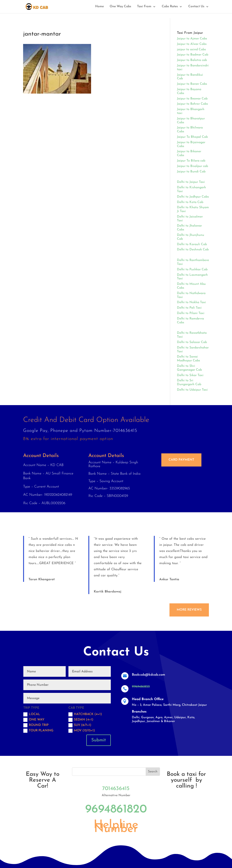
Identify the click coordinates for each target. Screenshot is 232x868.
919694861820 (141, 687)
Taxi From (144, 7)
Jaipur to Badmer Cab (193, 55)
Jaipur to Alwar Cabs (192, 44)
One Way (34, 720)
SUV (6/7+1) (80, 725)
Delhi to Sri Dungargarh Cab (189, 382)
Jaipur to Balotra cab (192, 60)
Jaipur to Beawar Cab (192, 99)
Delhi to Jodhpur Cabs (193, 197)
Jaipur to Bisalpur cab (192, 166)
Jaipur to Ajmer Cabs (192, 39)
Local (32, 714)
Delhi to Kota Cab (190, 202)
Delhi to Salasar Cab (192, 342)
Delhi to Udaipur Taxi (192, 390)
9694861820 (116, 810)
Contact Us (196, 7)
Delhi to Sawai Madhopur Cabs (188, 359)
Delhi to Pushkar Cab (192, 270)
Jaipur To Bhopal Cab (192, 137)
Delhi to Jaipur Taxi (191, 182)
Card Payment (181, 460)
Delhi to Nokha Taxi (191, 302)
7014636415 (116, 789)
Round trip (36, 725)
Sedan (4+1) (81, 720)
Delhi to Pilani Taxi (191, 313)
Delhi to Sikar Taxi (190, 375)
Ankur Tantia (169, 579)
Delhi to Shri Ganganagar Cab (189, 368)
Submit (99, 740)
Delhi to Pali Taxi (189, 308)
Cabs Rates (170, 7)
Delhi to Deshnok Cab (193, 250)
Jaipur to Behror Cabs (192, 104)
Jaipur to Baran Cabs (192, 84)
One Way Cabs (120, 7)
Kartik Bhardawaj (108, 592)
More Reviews (189, 610)
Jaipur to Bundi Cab (191, 172)
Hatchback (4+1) (85, 714)
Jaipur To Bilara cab (191, 161)
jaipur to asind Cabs (191, 50)
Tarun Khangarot (42, 579)
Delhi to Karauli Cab (192, 244)
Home (99, 7)
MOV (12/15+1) (82, 731)
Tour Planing (38, 731)
